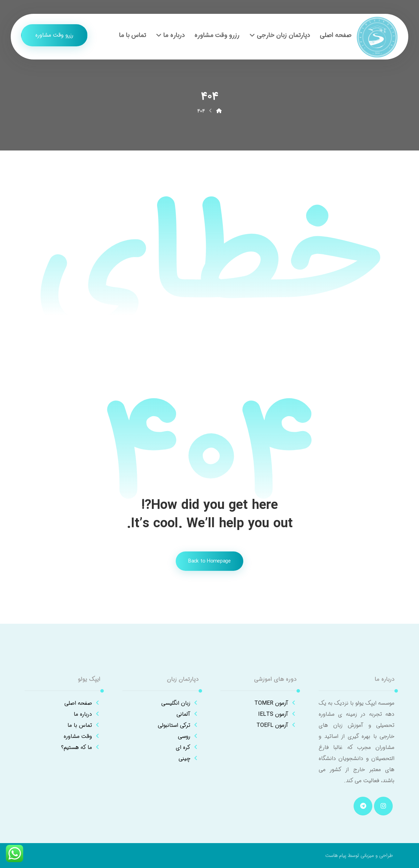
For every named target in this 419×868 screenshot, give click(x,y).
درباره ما (87, 714)
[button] (383, 806)
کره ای (187, 747)
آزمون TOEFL (276, 725)
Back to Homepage (210, 561)
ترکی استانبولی (178, 725)
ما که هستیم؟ (81, 747)
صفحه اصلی (82, 703)
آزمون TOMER (275, 703)
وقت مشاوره (82, 736)
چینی (189, 759)
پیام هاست (336, 856)
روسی (188, 736)
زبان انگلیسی (180, 703)
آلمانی (188, 714)
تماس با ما (84, 725)
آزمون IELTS (277, 714)
